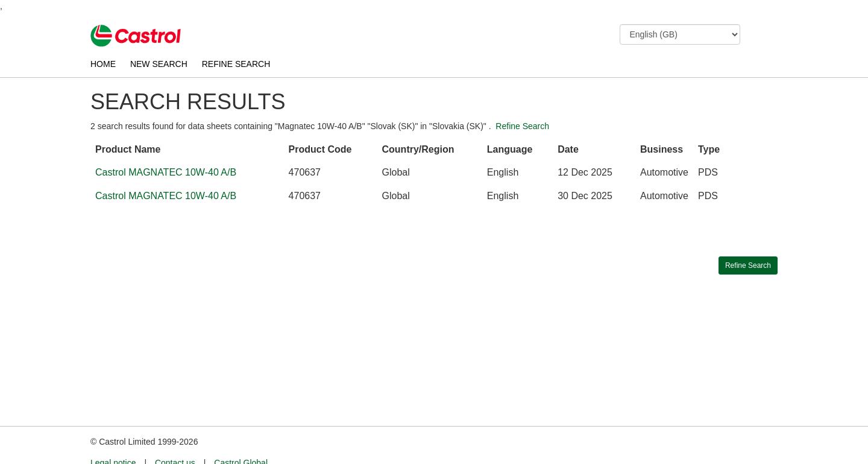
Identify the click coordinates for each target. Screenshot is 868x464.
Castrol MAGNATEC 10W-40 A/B (166, 172)
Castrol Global (241, 440)
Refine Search (522, 126)
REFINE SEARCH (236, 64)
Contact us (175, 440)
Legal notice (113, 440)
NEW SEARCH (159, 64)
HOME (103, 64)
